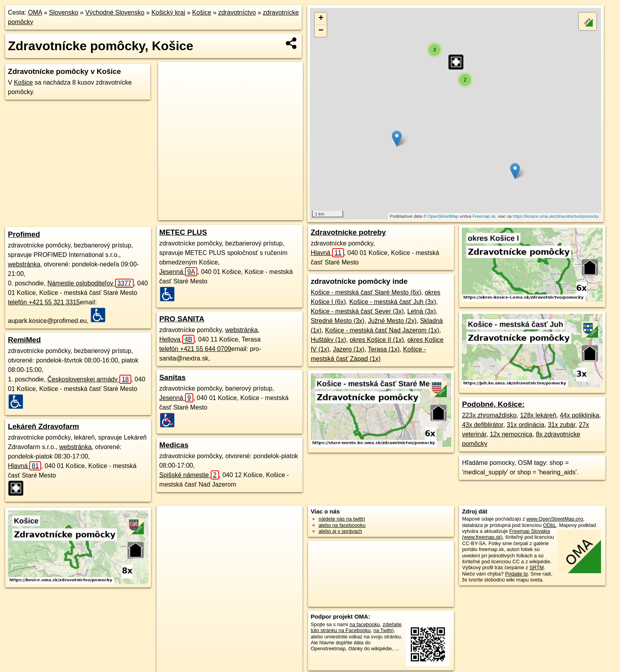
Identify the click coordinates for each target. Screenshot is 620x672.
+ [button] (321, 19)
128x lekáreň (538, 415)
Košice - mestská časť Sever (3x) (357, 311)
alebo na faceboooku (342, 525)
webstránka (24, 264)
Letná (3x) (422, 311)
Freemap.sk (484, 216)
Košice (202, 12)
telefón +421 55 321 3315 (44, 302)
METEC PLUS (183, 232)
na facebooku (365, 624)
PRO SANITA (182, 319)
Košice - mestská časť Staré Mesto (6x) (366, 292)
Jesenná (179, 272)
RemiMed (24, 340)
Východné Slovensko (115, 12)
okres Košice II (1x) (377, 340)
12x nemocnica (511, 434)
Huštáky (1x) (329, 340)
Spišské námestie (189, 475)
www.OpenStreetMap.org (555, 519)
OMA (35, 12)
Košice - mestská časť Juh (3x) (392, 302)
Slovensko (64, 12)
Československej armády (89, 379)
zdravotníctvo (237, 12)
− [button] (321, 31)
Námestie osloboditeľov (91, 283)
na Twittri (383, 630)
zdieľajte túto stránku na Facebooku (356, 627)
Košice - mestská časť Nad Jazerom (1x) (382, 330)
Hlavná (25, 466)
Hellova (177, 339)
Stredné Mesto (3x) (338, 321)
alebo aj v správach (340, 531)
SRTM (537, 567)
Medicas (174, 445)
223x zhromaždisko (489, 415)
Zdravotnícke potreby (348, 232)
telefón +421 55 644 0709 (195, 349)
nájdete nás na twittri (342, 519)
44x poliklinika (580, 415)
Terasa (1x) (384, 349)
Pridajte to (516, 574)
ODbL (549, 525)
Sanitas (173, 377)
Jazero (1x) (349, 349)
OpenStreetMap (443, 216)
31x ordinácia (525, 425)
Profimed (24, 234)
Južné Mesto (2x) (392, 321)
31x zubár (561, 425)
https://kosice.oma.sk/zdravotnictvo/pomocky (556, 216)
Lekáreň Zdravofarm (43, 426)
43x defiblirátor (482, 425)
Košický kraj (168, 12)
